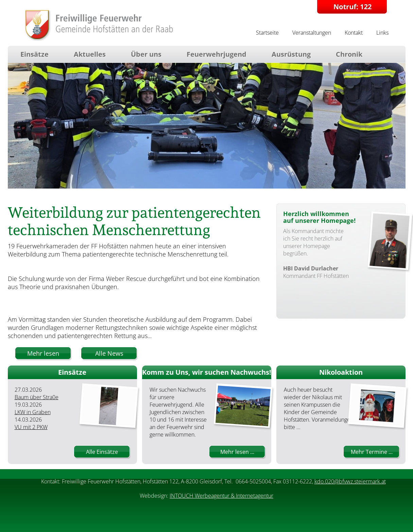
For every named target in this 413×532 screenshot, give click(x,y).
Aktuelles (90, 54)
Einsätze (35, 54)
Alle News (109, 353)
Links (382, 33)
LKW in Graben (33, 412)
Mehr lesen (43, 353)
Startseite (267, 33)
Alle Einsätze (102, 452)
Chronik (349, 54)
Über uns (146, 54)
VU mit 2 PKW (31, 427)
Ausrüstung (291, 54)
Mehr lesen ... (237, 452)
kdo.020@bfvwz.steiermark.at (350, 481)
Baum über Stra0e (37, 397)
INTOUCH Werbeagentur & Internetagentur (221, 496)
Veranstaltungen (312, 33)
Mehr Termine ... (372, 452)
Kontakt (354, 33)
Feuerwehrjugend (217, 54)
